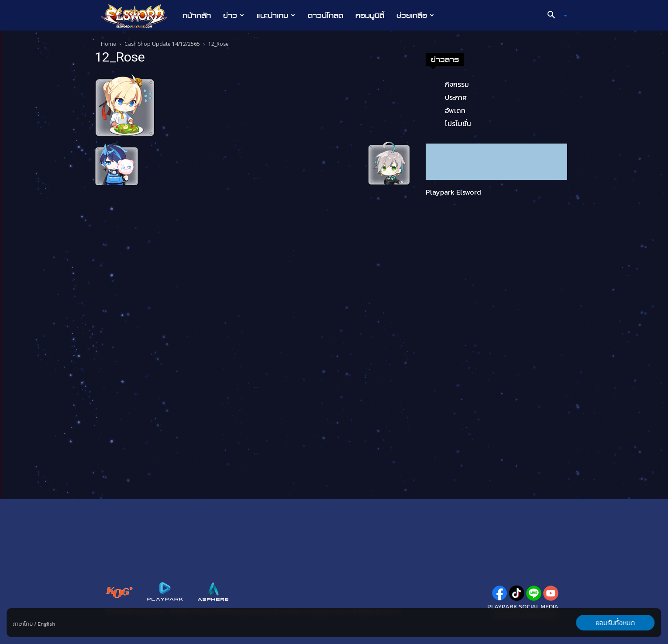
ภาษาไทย (23, 624)
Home (108, 44)
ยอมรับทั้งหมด (616, 623)
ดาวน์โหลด (325, 15)
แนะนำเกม (276, 15)
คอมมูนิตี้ (370, 15)
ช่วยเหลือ (415, 15)
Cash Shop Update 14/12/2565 (162, 44)
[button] (554, 16)
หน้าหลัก (197, 15)
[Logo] (139, 16)
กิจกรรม (457, 84)
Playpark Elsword (453, 192)
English (46, 624)
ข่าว (234, 15)
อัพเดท (455, 110)
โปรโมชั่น (458, 123)
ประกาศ (456, 97)
